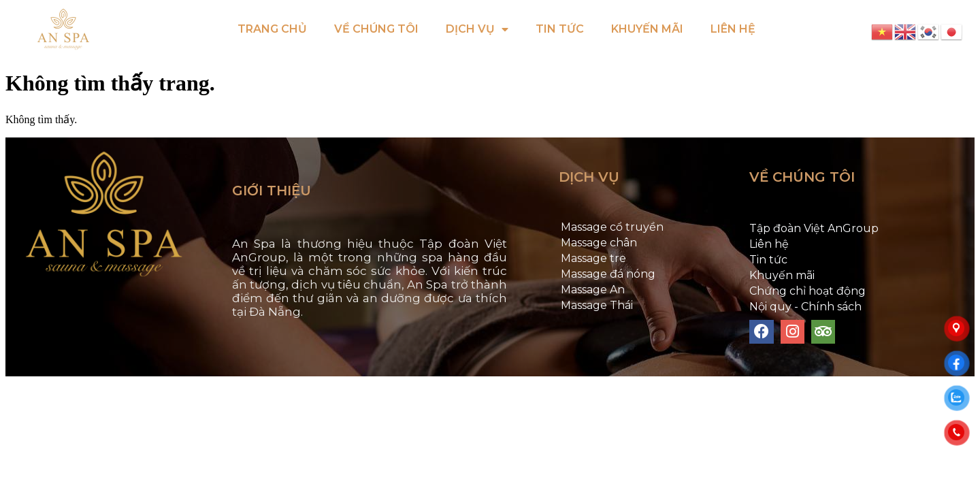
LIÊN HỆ (733, 29)
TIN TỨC (560, 29)
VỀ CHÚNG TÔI (376, 29)
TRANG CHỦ (272, 29)
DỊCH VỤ (477, 29)
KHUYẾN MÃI (647, 29)
